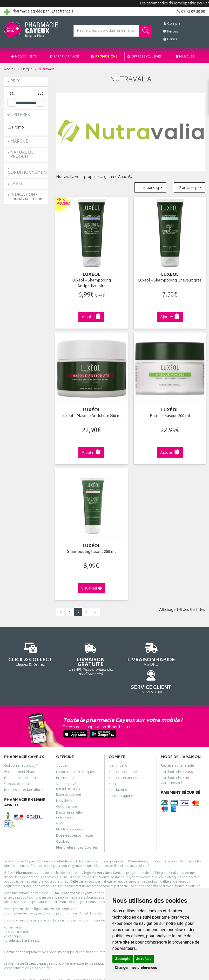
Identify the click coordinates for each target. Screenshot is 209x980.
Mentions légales (70, 809)
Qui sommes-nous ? (21, 745)
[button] (150, 187)
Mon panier (118, 764)
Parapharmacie (64, 57)
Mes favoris (118, 770)
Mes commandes (123, 757)
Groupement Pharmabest (25, 751)
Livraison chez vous (177, 751)
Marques (185, 57)
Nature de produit (22, 155)
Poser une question (20, 757)
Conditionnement (28, 173)
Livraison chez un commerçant (175, 760)
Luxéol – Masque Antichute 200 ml (92, 414)
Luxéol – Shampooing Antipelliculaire (92, 282)
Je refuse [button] (144, 959)
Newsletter (65, 780)
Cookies (63, 821)
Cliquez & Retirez (26, 650)
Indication (26, 197)
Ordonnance (66, 786)
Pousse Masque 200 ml (170, 414)
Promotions (104, 57)
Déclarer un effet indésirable (70, 795)
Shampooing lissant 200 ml (91, 548)
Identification (119, 745)
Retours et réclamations (24, 770)
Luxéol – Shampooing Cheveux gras (170, 280)
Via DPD (131, 653)
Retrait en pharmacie (177, 745)
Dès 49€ (78, 655)
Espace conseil (69, 774)
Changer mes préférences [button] (136, 968)
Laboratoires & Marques (75, 751)
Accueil (10, 70)
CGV (60, 803)
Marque (27, 70)
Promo (16, 127)
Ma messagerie (121, 776)
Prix (15, 82)
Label (17, 184)
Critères (20, 115)
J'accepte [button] (123, 959)
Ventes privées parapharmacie (68, 766)
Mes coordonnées (124, 751)
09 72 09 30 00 (183, 650)
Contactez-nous (17, 764)
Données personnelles (75, 815)
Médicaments (24, 57)
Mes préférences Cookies (77, 827)
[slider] (12, 103)
